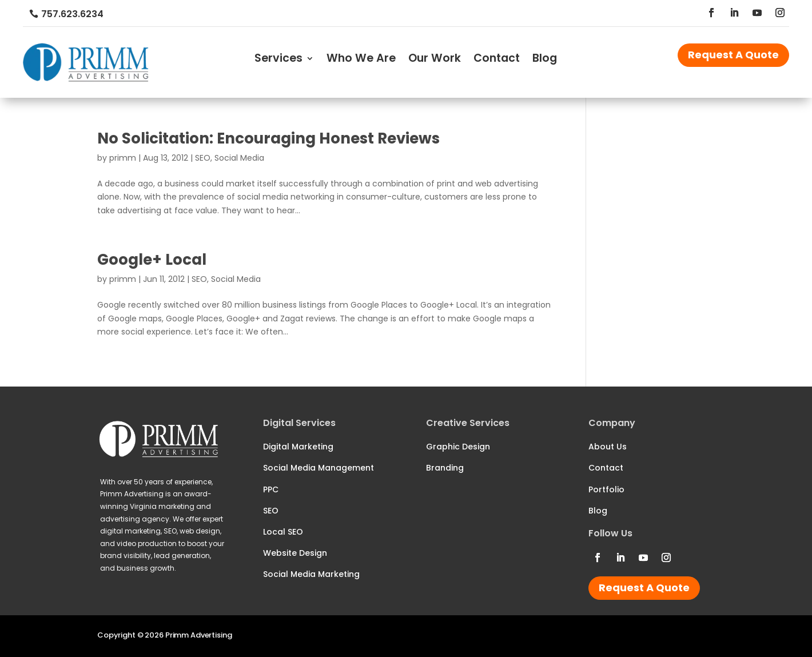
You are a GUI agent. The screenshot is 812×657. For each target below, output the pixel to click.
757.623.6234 (72, 14)
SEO (203, 158)
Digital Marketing (298, 447)
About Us (608, 447)
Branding (445, 468)
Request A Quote (733, 55)
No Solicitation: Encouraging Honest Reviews (268, 138)
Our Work (435, 60)
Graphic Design (458, 447)
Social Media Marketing (311, 574)
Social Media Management (319, 468)
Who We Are (361, 60)
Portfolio (606, 489)
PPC (271, 489)
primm (123, 158)
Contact (497, 60)
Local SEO (283, 532)
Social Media (239, 158)
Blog (545, 60)
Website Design (295, 553)
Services (278, 60)
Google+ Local (152, 260)
